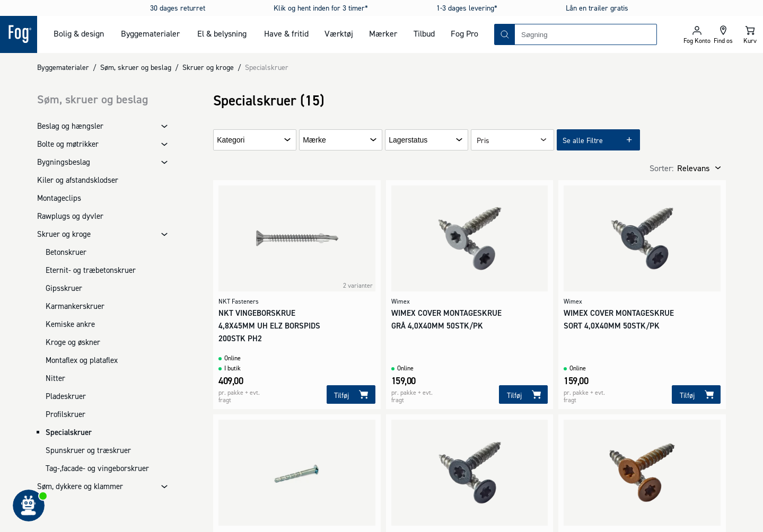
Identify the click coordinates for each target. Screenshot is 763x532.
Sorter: (661, 168)
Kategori (231, 140)
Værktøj (339, 33)
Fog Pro (464, 33)
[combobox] (586, 34)
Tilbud (424, 33)
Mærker (383, 33)
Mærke (314, 140)
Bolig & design (79, 33)
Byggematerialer (150, 33)
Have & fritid (286, 33)
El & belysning (222, 33)
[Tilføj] (351, 394)
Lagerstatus (408, 140)
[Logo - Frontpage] (19, 34)
